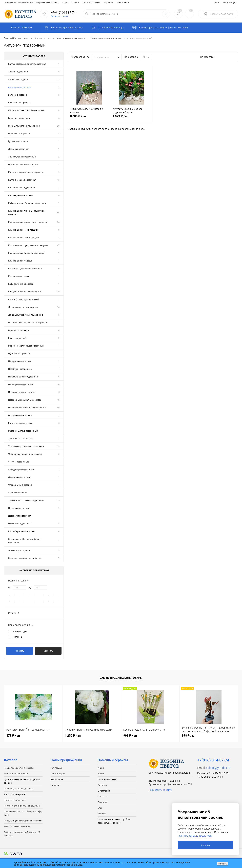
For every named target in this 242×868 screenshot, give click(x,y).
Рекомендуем (58, 774)
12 (58, 79)
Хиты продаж (20, 631)
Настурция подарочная (20, 361)
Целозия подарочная (19, 508)
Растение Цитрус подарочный (23, 431)
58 (58, 213)
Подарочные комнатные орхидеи (25, 400)
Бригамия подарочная (19, 103)
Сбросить (48, 651)
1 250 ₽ (73, 735)
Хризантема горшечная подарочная (26, 500)
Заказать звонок (59, 16)
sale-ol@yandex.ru (218, 768)
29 (58, 292)
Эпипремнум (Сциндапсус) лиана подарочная (25, 541)
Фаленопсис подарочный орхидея (25, 454)
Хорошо (205, 845)
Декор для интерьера (15, 794)
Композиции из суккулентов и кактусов (28, 245)
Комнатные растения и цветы (19, 768)
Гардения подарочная (19, 118)
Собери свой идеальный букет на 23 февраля (22, 834)
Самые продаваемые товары (121, 678)
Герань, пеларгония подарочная (24, 126)
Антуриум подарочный (19, 87)
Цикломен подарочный (20, 524)
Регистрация (230, 3)
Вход (217, 3)
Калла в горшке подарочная (22, 180)
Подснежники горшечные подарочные (27, 408)
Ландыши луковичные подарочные (26, 315)
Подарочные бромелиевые (22, 392)
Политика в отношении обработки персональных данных (114, 821)
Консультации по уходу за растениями (23, 821)
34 (58, 222)
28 (58, 126)
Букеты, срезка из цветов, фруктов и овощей (22, 781)
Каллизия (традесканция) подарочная (27, 64)
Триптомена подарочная (20, 439)
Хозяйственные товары (16, 774)
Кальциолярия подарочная (22, 188)
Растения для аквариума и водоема (22, 806)
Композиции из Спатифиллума (24, 238)
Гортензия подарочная (19, 134)
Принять (222, 864)
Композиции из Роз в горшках (23, 230)
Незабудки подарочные (20, 369)
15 (58, 180)
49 (58, 408)
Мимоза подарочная (18, 330)
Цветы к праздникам (15, 800)
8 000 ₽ (89, 118)
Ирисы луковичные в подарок (23, 164)
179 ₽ (13, 735)
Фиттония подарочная (19, 477)
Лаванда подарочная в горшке (23, 307)
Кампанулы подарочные (20, 195)
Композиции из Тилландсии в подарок (27, 253)
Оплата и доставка (33, 3)
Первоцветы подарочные (21, 384)
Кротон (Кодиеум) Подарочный (24, 299)
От (10, 588)
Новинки (18, 637)
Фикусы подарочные (19, 462)
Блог (103, 3)
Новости (113, 3)
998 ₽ (130, 735)
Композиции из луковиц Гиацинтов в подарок (26, 213)
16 (58, 307)
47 (58, 245)
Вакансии (92, 3)
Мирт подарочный (17, 338)
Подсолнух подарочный (20, 415)
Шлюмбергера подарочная (22, 531)
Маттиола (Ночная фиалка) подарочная (28, 323)
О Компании (65, 3)
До (30, 588)
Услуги (17, 3)
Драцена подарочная (19, 149)
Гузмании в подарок (18, 141)
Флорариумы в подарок (20, 485)
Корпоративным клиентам (17, 826)
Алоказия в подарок (18, 79)
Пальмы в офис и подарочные (23, 377)
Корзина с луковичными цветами (25, 268)
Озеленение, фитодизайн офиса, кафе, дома (23, 813)
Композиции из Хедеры (20, 261)
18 (58, 195)
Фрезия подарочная (18, 493)
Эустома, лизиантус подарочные (25, 558)
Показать (19, 651)
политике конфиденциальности (195, 836)
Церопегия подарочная (20, 516)
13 (58, 446)
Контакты (79, 3)
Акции (7, 3)
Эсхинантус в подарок (19, 550)
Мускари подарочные (19, 354)
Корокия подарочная (19, 276)
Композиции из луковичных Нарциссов (28, 222)
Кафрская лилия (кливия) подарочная (27, 203)
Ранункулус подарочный (20, 423)
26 (58, 384)
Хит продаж (57, 768)
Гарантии (50, 3)
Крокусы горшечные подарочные (25, 292)
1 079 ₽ (132, 118)
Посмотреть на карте (160, 790)
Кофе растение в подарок (21, 284)
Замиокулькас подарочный (22, 157)
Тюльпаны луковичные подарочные (26, 446)
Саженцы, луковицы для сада (19, 789)
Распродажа (57, 779)
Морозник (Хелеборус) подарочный (26, 346)
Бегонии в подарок (17, 95)
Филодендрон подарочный (21, 469)
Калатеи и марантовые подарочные (26, 172)
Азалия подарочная (18, 72)
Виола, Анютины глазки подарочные (26, 110)
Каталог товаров (21, 28)
